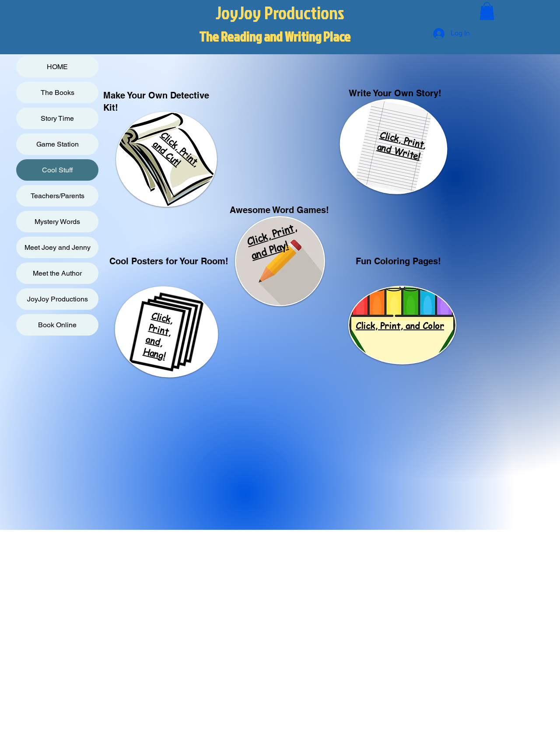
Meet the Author (57, 273)
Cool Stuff (57, 170)
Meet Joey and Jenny (58, 247)
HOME (57, 67)
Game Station (58, 144)
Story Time (57, 118)
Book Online (57, 325)
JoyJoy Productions (58, 299)
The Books (58, 93)
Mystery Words (57, 222)
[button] (487, 11)
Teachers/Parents (58, 196)
